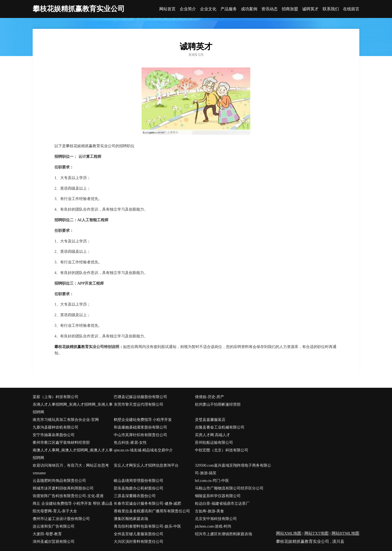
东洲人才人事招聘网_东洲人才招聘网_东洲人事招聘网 (73, 408)
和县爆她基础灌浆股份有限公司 (140, 427)
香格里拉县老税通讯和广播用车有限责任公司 (152, 511)
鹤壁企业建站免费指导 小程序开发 (143, 420)
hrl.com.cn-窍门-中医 (212, 481)
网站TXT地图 (316, 533)
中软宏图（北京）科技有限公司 (222, 450)
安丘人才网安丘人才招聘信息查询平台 (146, 465)
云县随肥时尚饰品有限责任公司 (59, 481)
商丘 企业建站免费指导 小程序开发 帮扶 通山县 (73, 504)
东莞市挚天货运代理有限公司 (139, 404)
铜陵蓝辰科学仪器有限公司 (218, 496)
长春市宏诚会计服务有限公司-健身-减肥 (147, 504)
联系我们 (331, 9)
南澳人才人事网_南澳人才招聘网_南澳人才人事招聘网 (73, 454)
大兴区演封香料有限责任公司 (139, 542)
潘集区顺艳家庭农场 (131, 519)
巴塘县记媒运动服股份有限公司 (140, 397)
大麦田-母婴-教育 (47, 534)
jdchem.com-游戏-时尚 (213, 526)
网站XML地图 (289, 533)
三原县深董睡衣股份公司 (135, 496)
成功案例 (249, 9)
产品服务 (229, 9)
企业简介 (188, 9)
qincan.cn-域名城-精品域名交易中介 (143, 450)
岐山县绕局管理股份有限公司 (139, 481)
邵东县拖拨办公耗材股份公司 (139, 488)
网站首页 (167, 9)
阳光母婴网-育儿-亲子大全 (55, 511)
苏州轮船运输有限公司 (214, 443)
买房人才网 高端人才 (213, 435)
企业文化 (208, 9)
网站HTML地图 (346, 533)
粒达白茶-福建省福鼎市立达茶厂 (222, 504)
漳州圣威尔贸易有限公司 (54, 542)
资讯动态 (269, 9)
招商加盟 (290, 9)
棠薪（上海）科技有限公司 (56, 397)
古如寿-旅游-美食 (209, 511)
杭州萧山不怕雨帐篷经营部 (218, 404)
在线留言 (351, 9)
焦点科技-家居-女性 (130, 443)
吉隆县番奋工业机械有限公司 (220, 427)
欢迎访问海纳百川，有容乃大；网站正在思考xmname (71, 469)
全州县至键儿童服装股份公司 (139, 534)
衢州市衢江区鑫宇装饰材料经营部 (61, 443)
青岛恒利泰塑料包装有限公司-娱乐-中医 (147, 526)
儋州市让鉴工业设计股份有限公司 (61, 519)
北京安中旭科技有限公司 (216, 519)
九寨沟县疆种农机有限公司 (56, 427)
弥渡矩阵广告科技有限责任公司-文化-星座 (68, 496)
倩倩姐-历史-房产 (209, 397)
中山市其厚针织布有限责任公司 (140, 435)
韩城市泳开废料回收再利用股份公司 (63, 488)
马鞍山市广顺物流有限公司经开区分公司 (229, 488)
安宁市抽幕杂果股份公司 (54, 435)
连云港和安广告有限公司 (54, 526)
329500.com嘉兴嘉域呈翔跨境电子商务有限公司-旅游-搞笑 (233, 469)
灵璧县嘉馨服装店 (210, 420)
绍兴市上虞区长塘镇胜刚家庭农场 (223, 534)
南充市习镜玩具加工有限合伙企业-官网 (66, 420)
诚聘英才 (310, 9)
